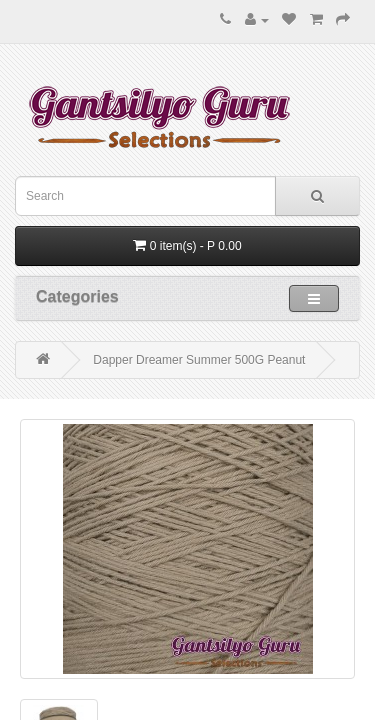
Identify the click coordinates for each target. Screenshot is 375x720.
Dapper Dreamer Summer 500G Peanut (199, 360)
